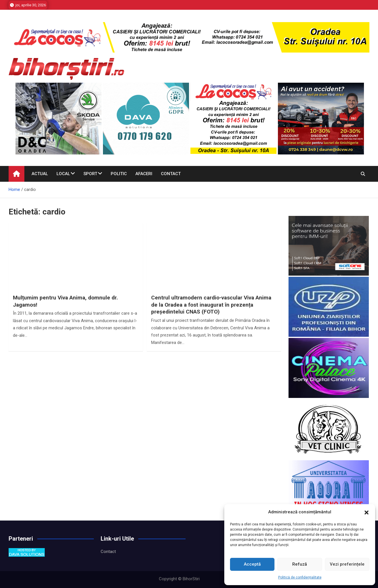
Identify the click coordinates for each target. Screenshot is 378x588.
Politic (119, 174)
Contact (171, 174)
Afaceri (144, 174)
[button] (367, 512)
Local (63, 174)
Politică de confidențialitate (300, 577)
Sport (90, 174)
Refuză (300, 564)
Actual (40, 174)
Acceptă (252, 564)
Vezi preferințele (347, 564)
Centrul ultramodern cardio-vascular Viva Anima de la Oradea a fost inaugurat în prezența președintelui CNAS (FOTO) (211, 305)
